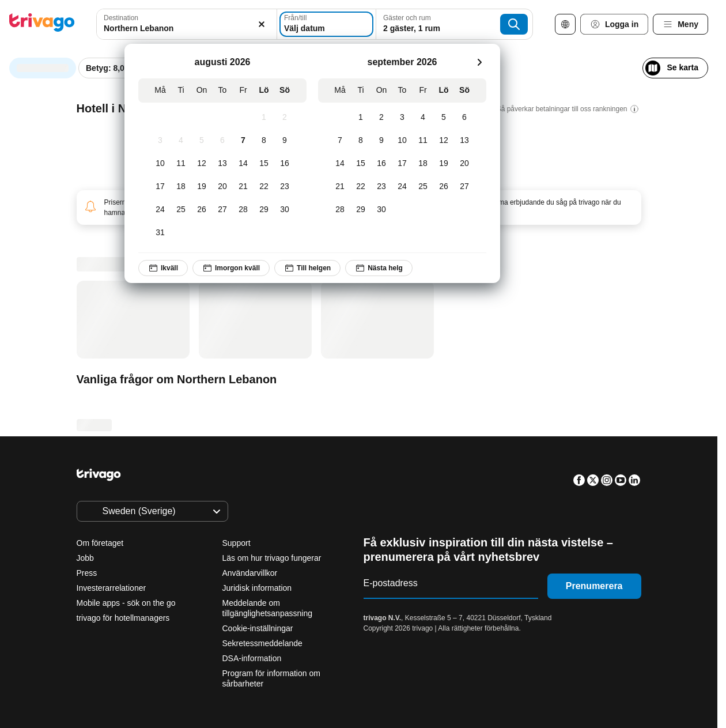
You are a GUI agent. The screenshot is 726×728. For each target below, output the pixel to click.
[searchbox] (183, 29)
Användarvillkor (250, 573)
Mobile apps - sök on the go (126, 603)
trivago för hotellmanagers (123, 618)
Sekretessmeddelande (262, 643)
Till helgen (308, 268)
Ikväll (163, 268)
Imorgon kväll (231, 268)
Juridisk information (257, 588)
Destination (121, 18)
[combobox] (183, 24)
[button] (183, 24)
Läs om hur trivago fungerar (272, 558)
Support (237, 543)
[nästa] (479, 62)
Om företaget (100, 543)
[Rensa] (255, 24)
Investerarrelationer (111, 588)
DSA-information (252, 658)
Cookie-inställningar (259, 628)
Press (87, 573)
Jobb (85, 558)
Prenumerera (594, 586)
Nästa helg (379, 268)
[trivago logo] (42, 24)
